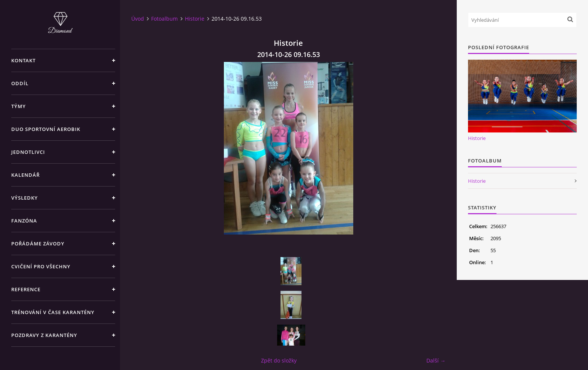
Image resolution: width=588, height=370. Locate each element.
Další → (436, 360)
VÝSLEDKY (25, 198)
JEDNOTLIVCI (28, 152)
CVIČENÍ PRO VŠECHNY (41, 266)
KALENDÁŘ (25, 175)
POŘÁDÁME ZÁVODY (38, 244)
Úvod (138, 19)
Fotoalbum (164, 19)
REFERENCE (26, 289)
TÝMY (19, 106)
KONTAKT (23, 60)
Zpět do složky (279, 360)
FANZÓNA (24, 221)
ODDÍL (20, 83)
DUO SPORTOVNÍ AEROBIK (46, 129)
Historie (195, 19)
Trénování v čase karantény (53, 312)
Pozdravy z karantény (44, 335)
